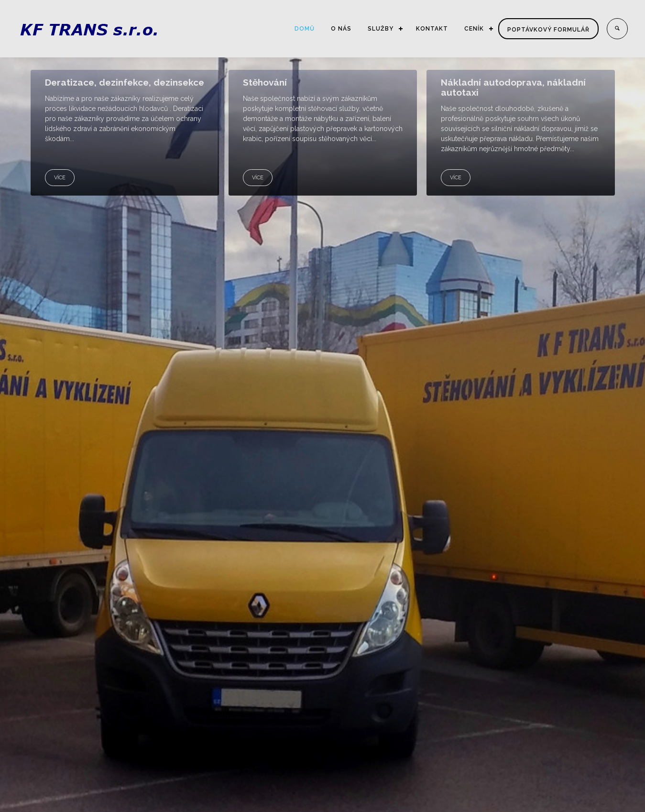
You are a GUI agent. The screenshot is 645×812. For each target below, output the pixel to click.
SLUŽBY (381, 29)
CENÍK (474, 29)
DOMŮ (305, 29)
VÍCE (60, 178)
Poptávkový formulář (548, 30)
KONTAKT (432, 29)
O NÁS (341, 29)
